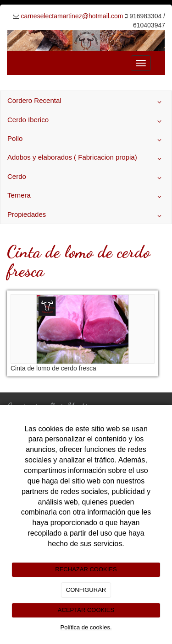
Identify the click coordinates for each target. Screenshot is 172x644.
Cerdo (86, 178)
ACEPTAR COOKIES (86, 610)
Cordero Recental (86, 102)
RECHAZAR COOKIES (86, 569)
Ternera (86, 197)
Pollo (86, 140)
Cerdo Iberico (86, 121)
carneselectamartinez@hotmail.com (72, 16)
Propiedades (86, 216)
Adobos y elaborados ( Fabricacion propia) (86, 159)
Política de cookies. (86, 627)
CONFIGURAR (86, 590)
